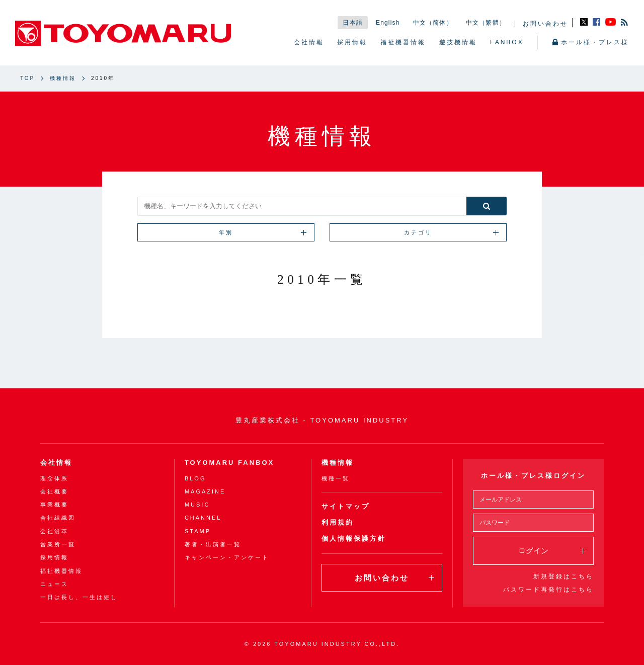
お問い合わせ (545, 24)
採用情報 (352, 42)
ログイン (552, 551)
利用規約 (338, 522)
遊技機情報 (458, 42)
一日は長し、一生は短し (79, 597)
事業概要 (54, 505)
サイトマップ (346, 506)
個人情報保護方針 (354, 538)
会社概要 (54, 491)
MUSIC (197, 505)
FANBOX (507, 42)
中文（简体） (433, 23)
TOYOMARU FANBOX (229, 463)
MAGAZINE (205, 491)
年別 (263, 232)
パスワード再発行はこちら (548, 590)
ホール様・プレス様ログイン (533, 476)
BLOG (195, 478)
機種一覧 (336, 478)
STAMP (198, 531)
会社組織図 (58, 518)
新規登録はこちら (563, 576)
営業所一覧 (58, 544)
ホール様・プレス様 (591, 43)
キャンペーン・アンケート (227, 558)
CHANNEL (203, 518)
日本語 (353, 23)
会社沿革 (54, 531)
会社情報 (309, 42)
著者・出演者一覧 (213, 544)
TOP (27, 78)
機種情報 (63, 78)
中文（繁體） (486, 23)
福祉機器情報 (403, 42)
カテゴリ (451, 232)
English (388, 23)
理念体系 (54, 478)
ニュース (54, 584)
